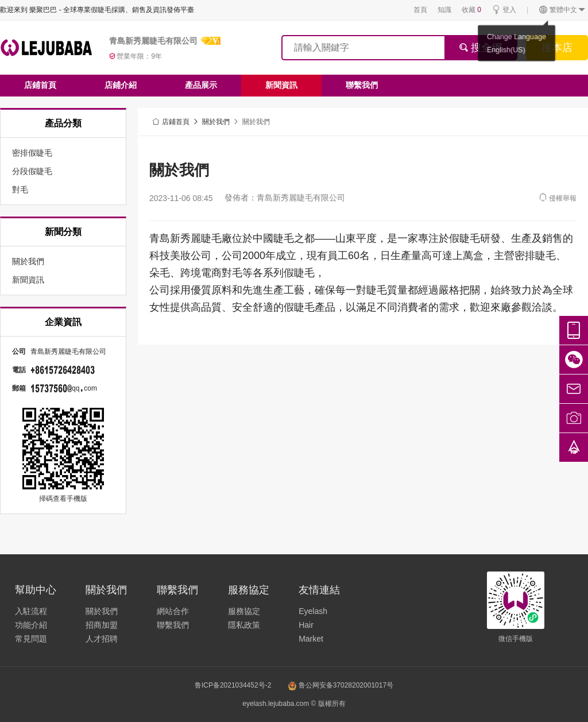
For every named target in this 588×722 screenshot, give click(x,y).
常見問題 (31, 639)
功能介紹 (31, 625)
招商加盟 (102, 625)
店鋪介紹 (121, 85)
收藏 (471, 10)
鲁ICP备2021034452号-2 (233, 685)
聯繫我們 (362, 85)
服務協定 (244, 611)
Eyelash (313, 611)
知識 (444, 10)
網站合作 (173, 611)
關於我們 (216, 122)
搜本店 (557, 48)
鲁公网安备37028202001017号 (341, 685)
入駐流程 (31, 611)
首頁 (420, 10)
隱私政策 (244, 625)
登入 (504, 10)
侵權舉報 (557, 197)
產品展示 (201, 85)
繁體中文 (562, 10)
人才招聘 (102, 639)
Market (311, 639)
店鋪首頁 (40, 85)
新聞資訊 (281, 85)
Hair (306, 625)
